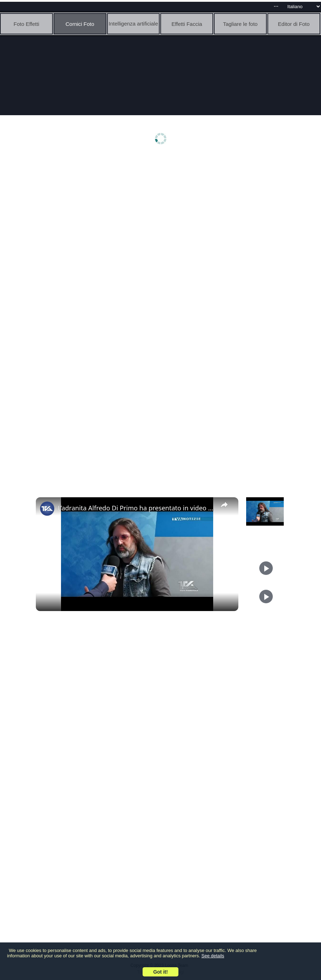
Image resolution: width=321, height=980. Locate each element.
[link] (47, 509)
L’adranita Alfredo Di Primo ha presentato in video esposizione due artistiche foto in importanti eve (136, 508)
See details (213, 956)
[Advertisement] (162, 212)
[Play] (266, 568)
